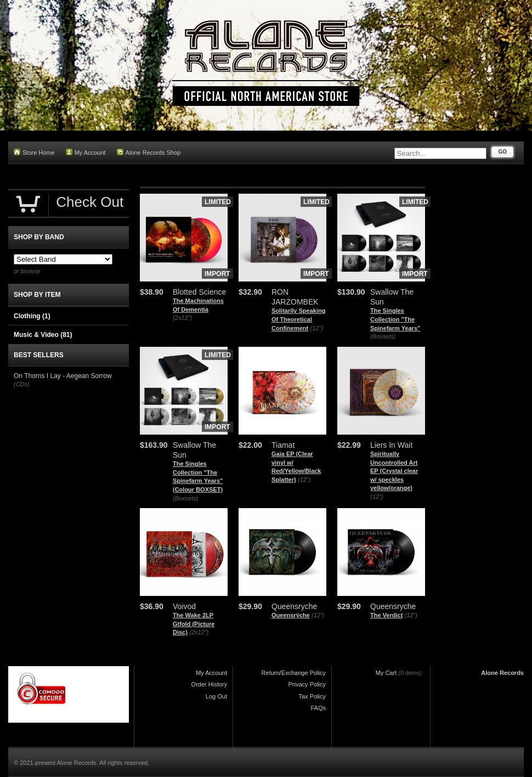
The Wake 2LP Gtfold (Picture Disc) (194, 624)
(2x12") (182, 318)
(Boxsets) (383, 336)
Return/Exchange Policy (294, 673)
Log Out (216, 696)
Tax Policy (312, 696)
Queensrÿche (291, 615)
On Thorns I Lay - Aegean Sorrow (63, 376)
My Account (86, 152)
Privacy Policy (307, 684)
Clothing (32, 316)
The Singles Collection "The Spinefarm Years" (395, 319)
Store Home (34, 152)
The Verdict (386, 615)
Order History (209, 684)
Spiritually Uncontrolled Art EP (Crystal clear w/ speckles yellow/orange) (394, 471)
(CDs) (22, 384)
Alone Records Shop (149, 152)
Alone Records (502, 673)
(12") (317, 328)
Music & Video (43, 335)
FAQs (318, 708)
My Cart (386, 673)
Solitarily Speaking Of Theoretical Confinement (298, 319)
